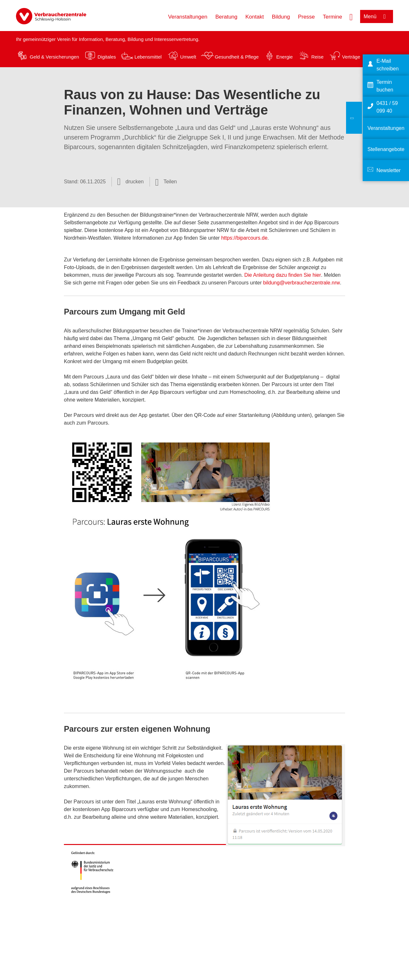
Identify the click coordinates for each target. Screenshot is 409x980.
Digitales (107, 57)
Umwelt (188, 57)
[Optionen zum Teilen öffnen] (166, 182)
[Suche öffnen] (351, 16)
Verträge (351, 57)
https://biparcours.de (244, 238)
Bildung (281, 17)
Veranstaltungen (188, 17)
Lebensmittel (148, 57)
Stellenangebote (386, 149)
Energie (284, 57)
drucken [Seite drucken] (135, 182)
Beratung (226, 17)
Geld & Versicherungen (54, 57)
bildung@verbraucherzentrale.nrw (301, 283)
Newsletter (389, 170)
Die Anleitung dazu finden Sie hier (282, 275)
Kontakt (255, 17)
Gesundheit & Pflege (237, 57)
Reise (317, 57)
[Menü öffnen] (377, 16)
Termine (332, 17)
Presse (306, 17)
